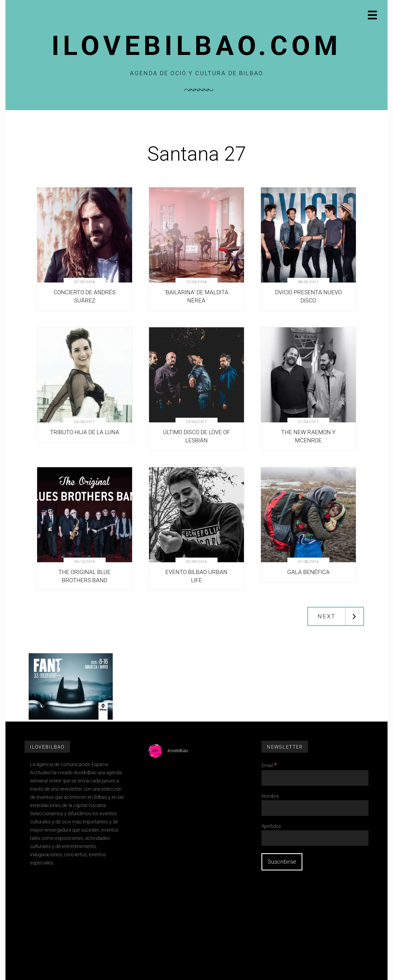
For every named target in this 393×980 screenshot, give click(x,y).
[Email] (315, 778)
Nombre (270, 796)
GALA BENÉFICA (308, 572)
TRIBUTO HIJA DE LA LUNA (85, 432)
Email (269, 765)
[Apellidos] (315, 838)
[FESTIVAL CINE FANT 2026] (71, 718)
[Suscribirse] (282, 862)
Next (327, 616)
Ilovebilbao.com (197, 46)
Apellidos (271, 826)
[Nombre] (315, 808)
